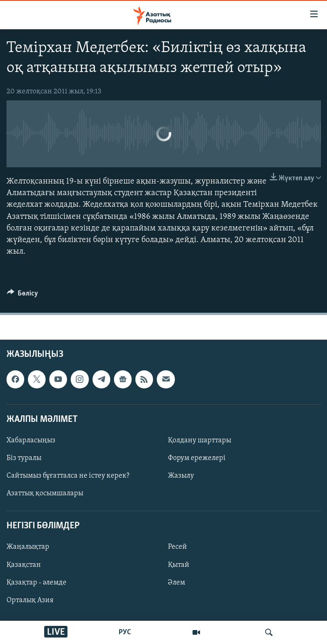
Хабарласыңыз (31, 440)
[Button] (23, 296)
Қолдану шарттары (200, 440)
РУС (125, 632)
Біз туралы (24, 458)
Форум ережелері (197, 458)
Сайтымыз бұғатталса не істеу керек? (68, 476)
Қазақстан (24, 565)
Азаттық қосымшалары (45, 494)
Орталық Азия (30, 600)
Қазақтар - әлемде (37, 583)
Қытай (179, 565)
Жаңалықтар (28, 547)
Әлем (177, 583)
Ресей (177, 547)
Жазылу (181, 476)
